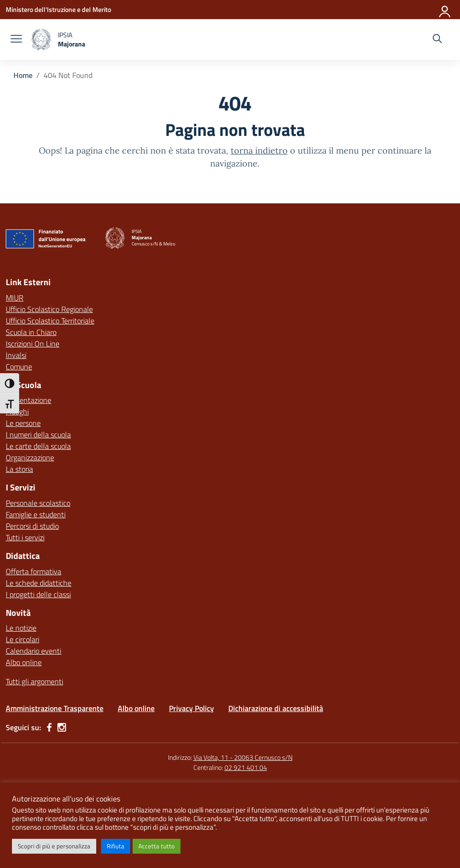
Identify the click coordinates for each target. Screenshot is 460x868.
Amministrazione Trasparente (55, 708)
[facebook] (49, 727)
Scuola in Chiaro (31, 332)
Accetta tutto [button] (157, 846)
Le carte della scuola (38, 446)
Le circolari (22, 639)
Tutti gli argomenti (34, 681)
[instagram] (62, 727)
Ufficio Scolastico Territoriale (50, 321)
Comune (19, 367)
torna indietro (259, 150)
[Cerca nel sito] (437, 40)
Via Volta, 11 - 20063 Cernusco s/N (243, 757)
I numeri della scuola (38, 434)
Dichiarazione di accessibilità (276, 708)
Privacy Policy (191, 708)
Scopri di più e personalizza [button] (54, 846)
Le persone (23, 423)
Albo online (24, 662)
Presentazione (28, 400)
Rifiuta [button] (116, 846)
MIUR (15, 298)
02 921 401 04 (246, 767)
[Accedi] (445, 10)
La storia (19, 469)
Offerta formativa (34, 571)
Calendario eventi (34, 651)
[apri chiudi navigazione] (16, 40)
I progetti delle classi (38, 594)
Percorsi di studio (32, 526)
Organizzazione (30, 457)
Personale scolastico (38, 503)
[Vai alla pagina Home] (23, 75)
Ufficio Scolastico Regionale (49, 309)
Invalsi (16, 355)
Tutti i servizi (25, 537)
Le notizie (21, 628)
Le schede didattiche (39, 583)
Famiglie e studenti (36, 514)
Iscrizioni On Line (33, 344)
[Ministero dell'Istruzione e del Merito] (58, 9)
